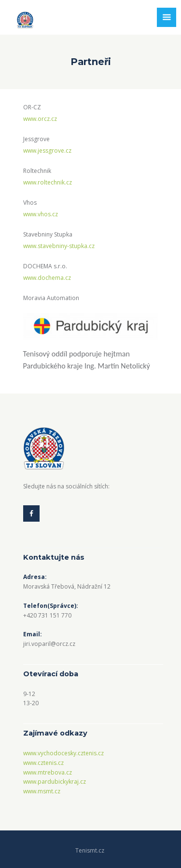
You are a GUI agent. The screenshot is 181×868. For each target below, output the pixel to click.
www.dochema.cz (47, 278)
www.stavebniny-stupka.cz (59, 246)
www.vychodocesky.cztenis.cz (63, 753)
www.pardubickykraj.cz (55, 782)
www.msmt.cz (42, 791)
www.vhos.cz (41, 214)
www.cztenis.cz (43, 763)
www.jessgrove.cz (47, 151)
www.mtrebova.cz (48, 772)
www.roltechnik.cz (48, 182)
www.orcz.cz (40, 119)
